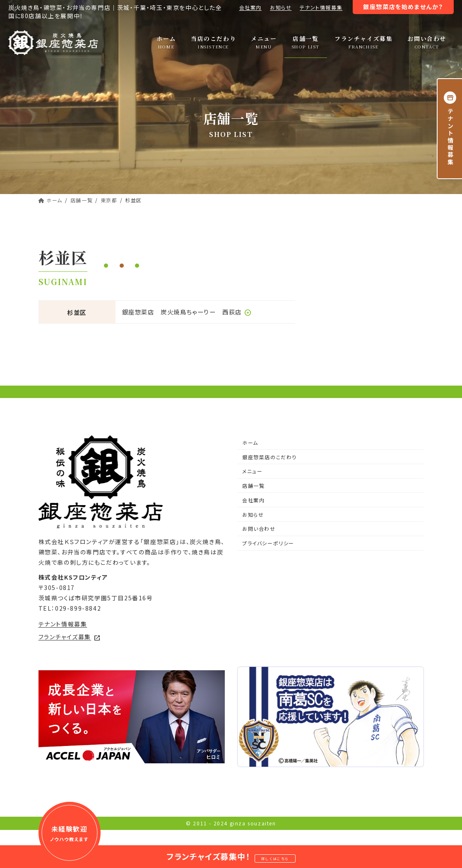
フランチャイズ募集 (70, 653)
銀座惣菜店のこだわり (269, 473)
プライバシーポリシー (268, 559)
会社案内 (250, 7)
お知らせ (281, 7)
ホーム (250, 458)
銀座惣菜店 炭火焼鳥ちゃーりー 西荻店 (187, 312)
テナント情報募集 (321, 7)
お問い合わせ (259, 545)
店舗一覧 (253, 502)
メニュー (252, 487)
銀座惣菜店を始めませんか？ (403, 7)
